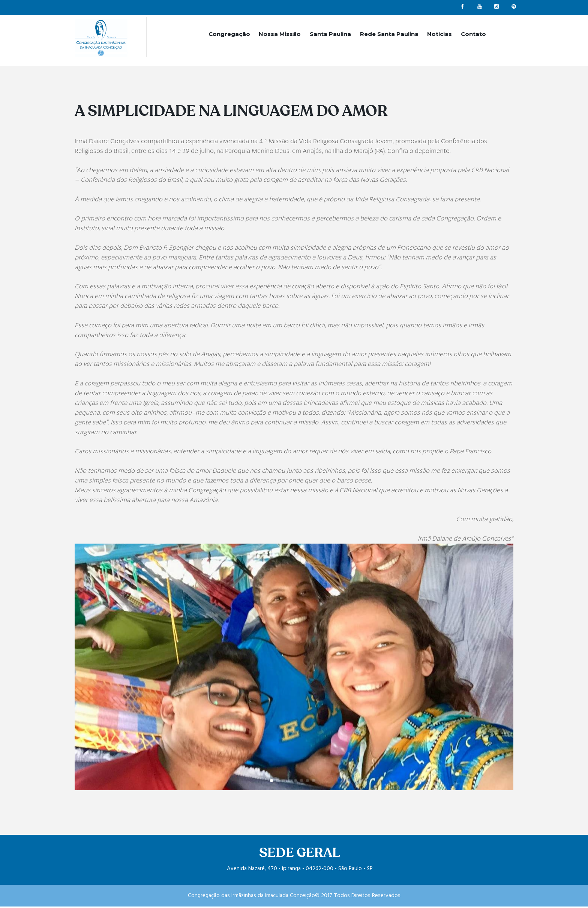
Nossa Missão (280, 34)
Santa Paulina (330, 34)
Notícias (439, 34)
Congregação (229, 34)
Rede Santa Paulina (389, 34)
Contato (473, 34)
